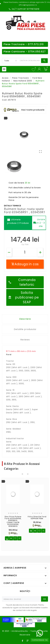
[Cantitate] (25, 252)
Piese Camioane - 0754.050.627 (25, 52)
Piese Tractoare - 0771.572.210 (24, 44)
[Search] (30, 61)
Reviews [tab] (25, 340)
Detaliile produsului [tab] (25, 329)
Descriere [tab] (25, 319)
